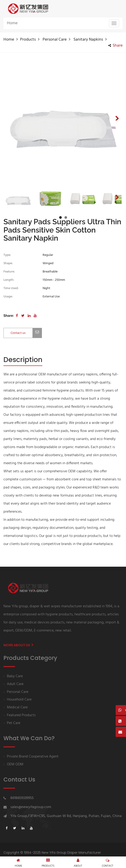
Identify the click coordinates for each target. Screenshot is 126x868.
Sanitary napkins (88, 40)
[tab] (23, 360)
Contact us (26, 333)
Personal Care (55, 40)
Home (12, 23)
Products (28, 40)
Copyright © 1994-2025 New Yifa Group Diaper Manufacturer (52, 853)
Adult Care (15, 684)
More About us (18, 645)
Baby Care (15, 676)
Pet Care (14, 723)
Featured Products (21, 715)
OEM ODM (15, 765)
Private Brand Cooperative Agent (33, 757)
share (115, 46)
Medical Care (17, 708)
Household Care (19, 700)
